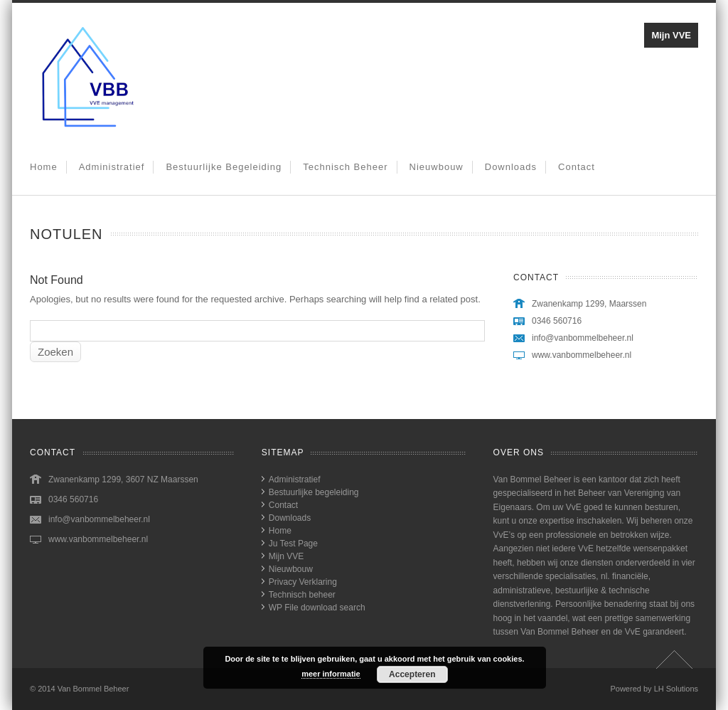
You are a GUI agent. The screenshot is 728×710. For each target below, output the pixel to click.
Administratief (112, 167)
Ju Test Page (293, 544)
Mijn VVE (671, 35)
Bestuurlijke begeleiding (224, 167)
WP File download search (317, 608)
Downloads (511, 167)
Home (44, 167)
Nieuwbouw (437, 167)
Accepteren (412, 674)
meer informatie (331, 674)
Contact (577, 167)
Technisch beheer (345, 167)
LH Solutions (676, 689)
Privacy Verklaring (303, 582)
